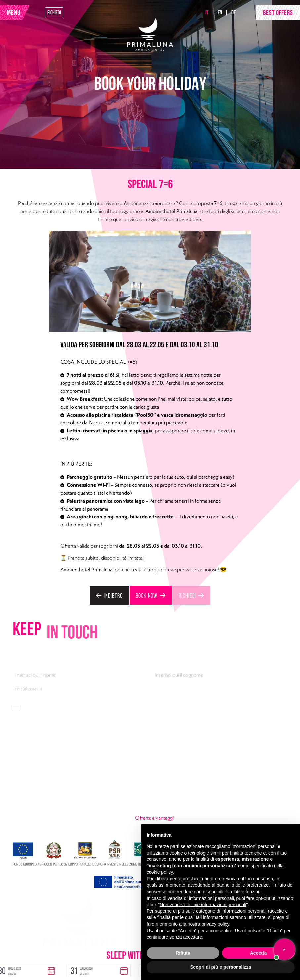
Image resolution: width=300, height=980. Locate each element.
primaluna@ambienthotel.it (50, 801)
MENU (14, 11)
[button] (71, 968)
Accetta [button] (258, 953)
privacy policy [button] (215, 924)
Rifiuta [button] (183, 953)
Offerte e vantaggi (173, 811)
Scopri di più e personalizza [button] (221, 967)
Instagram (81, 811)
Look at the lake (243, 790)
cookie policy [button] (160, 872)
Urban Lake (147, 801)
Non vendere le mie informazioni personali (203, 905)
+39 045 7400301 (40, 790)
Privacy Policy (27, 953)
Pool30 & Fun (241, 780)
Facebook (57, 811)
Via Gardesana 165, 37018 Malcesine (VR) (65, 780)
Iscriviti (25, 725)
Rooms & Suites (151, 780)
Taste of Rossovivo (155, 790)
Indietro (114, 593)
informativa (108, 704)
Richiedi (54, 11)
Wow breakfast (243, 801)
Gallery (235, 811)
